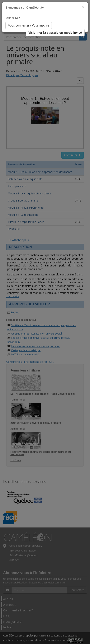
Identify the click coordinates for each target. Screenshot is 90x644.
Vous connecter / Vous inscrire (29, 25)
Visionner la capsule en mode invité (55, 32)
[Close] (83, 7)
